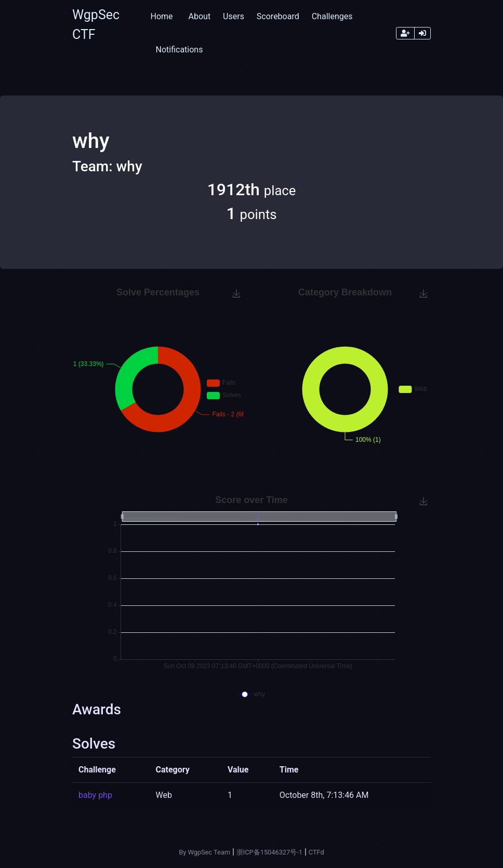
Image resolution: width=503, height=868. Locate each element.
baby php (95, 795)
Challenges (332, 16)
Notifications (179, 50)
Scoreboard (278, 16)
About (200, 16)
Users (234, 16)
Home (161, 16)
